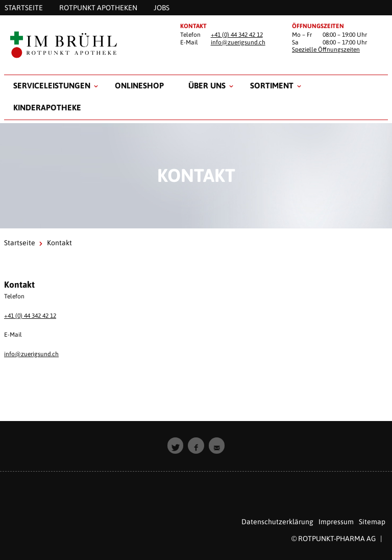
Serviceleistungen (52, 85)
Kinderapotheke (47, 107)
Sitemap (372, 522)
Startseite (20, 243)
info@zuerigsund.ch (238, 42)
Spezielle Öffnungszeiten (326, 50)
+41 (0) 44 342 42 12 (237, 35)
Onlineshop (139, 85)
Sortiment (272, 85)
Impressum (336, 522)
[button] (176, 446)
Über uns (207, 85)
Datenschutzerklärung (277, 522)
